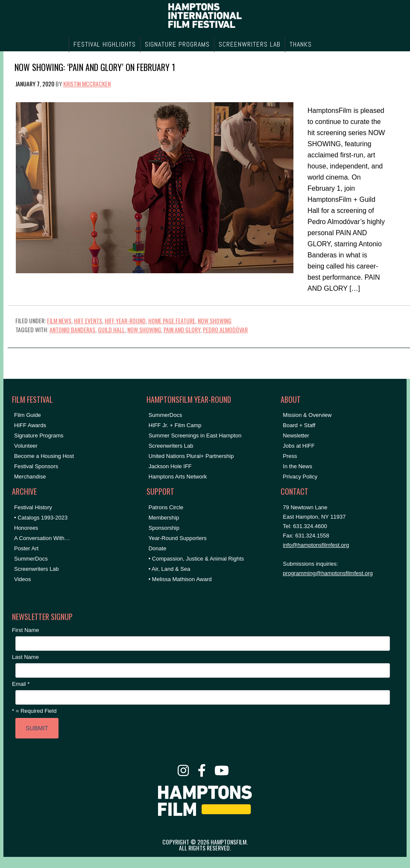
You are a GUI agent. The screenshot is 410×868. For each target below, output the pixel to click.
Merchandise (30, 477)
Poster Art (26, 548)
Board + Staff (299, 425)
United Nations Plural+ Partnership (191, 456)
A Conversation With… (42, 538)
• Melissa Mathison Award (180, 579)
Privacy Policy (300, 477)
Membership (164, 518)
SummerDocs (31, 559)
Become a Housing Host (44, 456)
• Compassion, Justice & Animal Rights (196, 559)
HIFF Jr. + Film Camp (175, 425)
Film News (59, 320)
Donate (158, 548)
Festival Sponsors (36, 466)
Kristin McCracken (87, 84)
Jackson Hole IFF (170, 466)
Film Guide (28, 415)
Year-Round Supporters (178, 538)
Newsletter (296, 435)
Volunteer (26, 446)
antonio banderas (72, 329)
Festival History (33, 507)
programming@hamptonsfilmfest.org (328, 573)
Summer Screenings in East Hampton (195, 435)
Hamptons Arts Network (178, 477)
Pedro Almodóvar (225, 329)
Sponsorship (164, 528)
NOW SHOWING (215, 320)
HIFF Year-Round (125, 320)
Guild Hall (111, 329)
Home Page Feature (172, 320)
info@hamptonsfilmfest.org (316, 545)
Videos (23, 579)
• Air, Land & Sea (170, 569)
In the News (297, 466)
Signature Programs (39, 435)
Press (290, 456)
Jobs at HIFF (299, 446)
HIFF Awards (30, 425)
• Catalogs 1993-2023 (41, 518)
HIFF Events (88, 320)
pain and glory (182, 329)
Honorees (26, 528)
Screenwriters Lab (37, 569)
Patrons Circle (166, 507)
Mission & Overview (307, 415)
